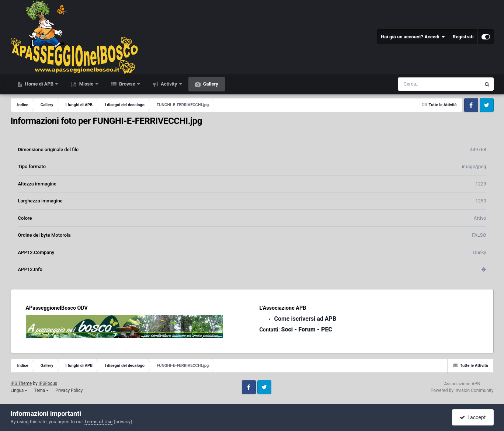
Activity (169, 84)
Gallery (210, 84)
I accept (473, 417)
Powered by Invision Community (462, 390)
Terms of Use (98, 422)
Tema (41, 390)
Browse (127, 84)
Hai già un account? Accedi (413, 37)
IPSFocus (48, 383)
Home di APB (39, 84)
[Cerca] (423, 84)
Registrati (463, 37)
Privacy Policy (69, 390)
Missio (86, 84)
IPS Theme (21, 383)
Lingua (19, 390)
